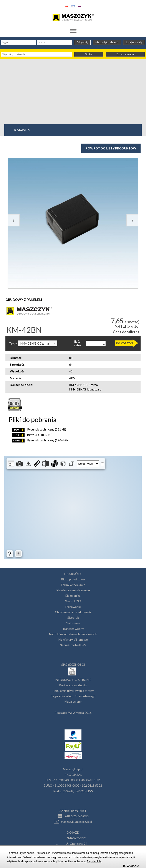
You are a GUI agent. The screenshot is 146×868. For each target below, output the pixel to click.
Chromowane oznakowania (73, 612)
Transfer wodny (73, 629)
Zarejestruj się (134, 42)
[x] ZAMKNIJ (131, 866)
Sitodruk (73, 617)
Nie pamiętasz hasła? (107, 42)
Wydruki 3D (73, 601)
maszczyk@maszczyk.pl (73, 822)
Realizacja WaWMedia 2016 (73, 713)
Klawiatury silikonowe (73, 639)
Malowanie (73, 623)
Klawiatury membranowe (73, 590)
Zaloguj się (82, 42)
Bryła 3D (32, 435)
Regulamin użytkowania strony (73, 691)
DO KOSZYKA (125, 344)
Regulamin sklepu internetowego (73, 696)
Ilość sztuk (78, 343)
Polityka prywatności (73, 685)
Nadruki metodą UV (73, 645)
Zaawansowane (125, 54)
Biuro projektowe (73, 579)
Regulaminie (94, 861)
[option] (73, 223)
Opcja (13, 343)
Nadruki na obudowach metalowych (73, 634)
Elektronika (73, 596)
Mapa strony (73, 701)
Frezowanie (73, 607)
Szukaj (89, 54)
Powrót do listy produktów (111, 148)
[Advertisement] (73, 92)
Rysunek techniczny (39, 429)
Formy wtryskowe (73, 585)
